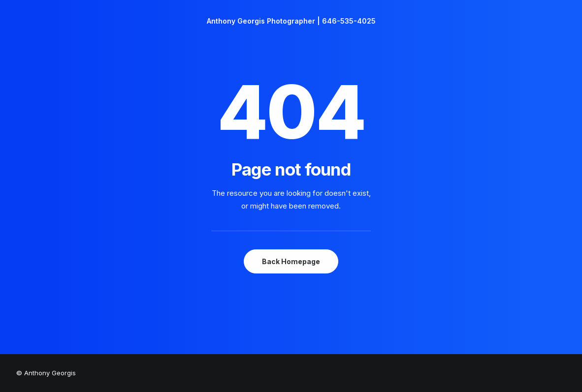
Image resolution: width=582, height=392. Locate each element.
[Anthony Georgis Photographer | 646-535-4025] (291, 21)
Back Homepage (291, 261)
